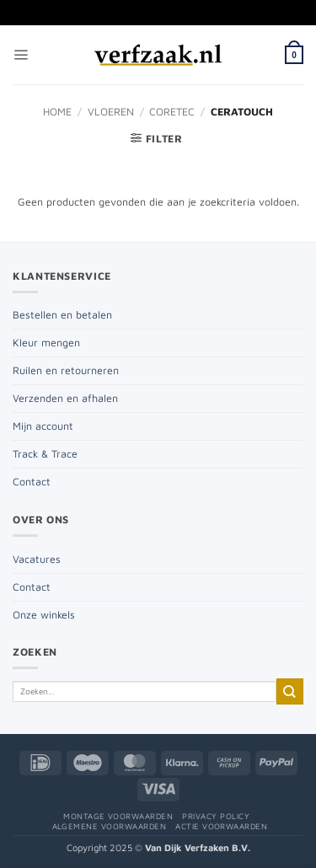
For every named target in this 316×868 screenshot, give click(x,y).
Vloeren (111, 112)
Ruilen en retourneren (66, 370)
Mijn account (43, 426)
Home (57, 112)
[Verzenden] (290, 691)
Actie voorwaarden (221, 826)
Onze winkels (44, 615)
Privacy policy (216, 816)
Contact (32, 482)
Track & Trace (45, 454)
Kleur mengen (46, 343)
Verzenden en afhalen (65, 398)
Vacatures (37, 559)
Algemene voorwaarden (110, 826)
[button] (21, 55)
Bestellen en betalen (62, 315)
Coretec (172, 112)
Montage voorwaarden (118, 816)
